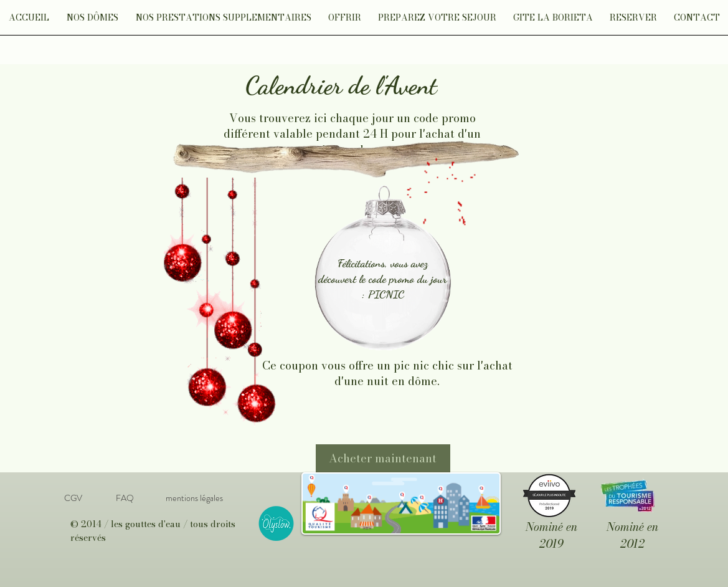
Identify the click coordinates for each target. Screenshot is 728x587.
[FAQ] (125, 499)
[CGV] (73, 499)
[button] (92, 21)
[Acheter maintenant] (383, 458)
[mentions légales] (195, 499)
